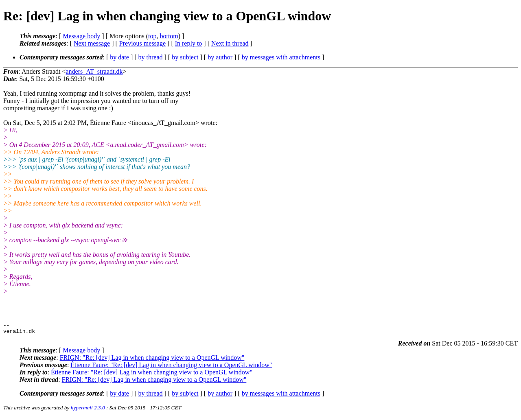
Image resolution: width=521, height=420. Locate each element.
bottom (169, 36)
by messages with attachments (281, 57)
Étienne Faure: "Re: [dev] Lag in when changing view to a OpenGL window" (171, 367)
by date (119, 57)
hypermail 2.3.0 (88, 410)
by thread (151, 57)
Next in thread (230, 43)
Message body (81, 36)
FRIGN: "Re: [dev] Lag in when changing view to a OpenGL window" (152, 360)
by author (220, 57)
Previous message (142, 43)
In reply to (189, 43)
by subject (185, 57)
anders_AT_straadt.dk (94, 71)
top (152, 36)
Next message (92, 43)
